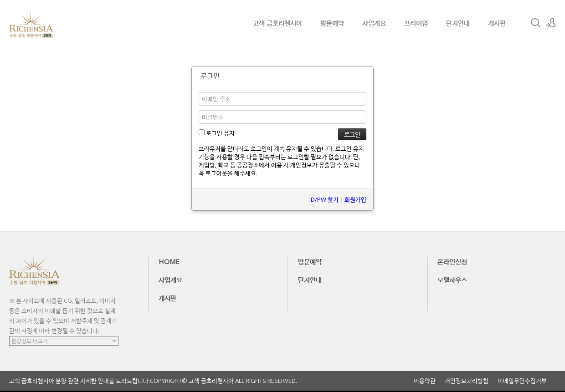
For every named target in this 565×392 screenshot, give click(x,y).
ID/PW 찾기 (324, 199)
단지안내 (458, 23)
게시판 (497, 23)
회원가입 (355, 199)
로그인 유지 (217, 133)
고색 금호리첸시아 (277, 23)
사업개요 (374, 23)
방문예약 (332, 23)
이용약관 (425, 381)
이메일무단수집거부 (522, 381)
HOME (169, 261)
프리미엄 (416, 23)
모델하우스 (452, 280)
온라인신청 (452, 261)
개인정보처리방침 (467, 381)
